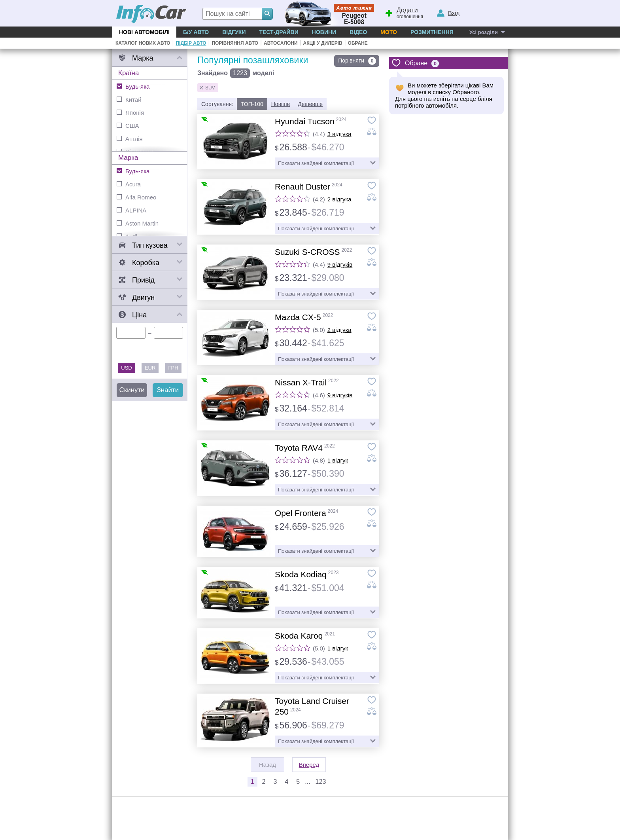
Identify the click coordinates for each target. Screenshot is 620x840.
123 (321, 782)
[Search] (267, 14)
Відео (358, 32)
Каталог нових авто (143, 43)
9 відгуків (340, 265)
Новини (324, 32)
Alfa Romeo (136, 197)
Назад (267, 765)
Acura (129, 184)
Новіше (281, 104)
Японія (130, 113)
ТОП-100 (252, 104)
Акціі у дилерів (322, 43)
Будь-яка (133, 86)
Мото (389, 32)
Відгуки (234, 32)
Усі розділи (484, 32)
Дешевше (310, 104)
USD (126, 368)
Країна (129, 73)
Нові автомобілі (144, 32)
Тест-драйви (279, 32)
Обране (358, 43)
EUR (150, 368)
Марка (128, 158)
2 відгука (339, 199)
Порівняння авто (235, 43)
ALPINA (131, 210)
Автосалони (281, 43)
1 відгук (338, 460)
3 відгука (339, 134)
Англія (130, 139)
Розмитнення (432, 32)
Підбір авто (191, 43)
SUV (210, 88)
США (128, 126)
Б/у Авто (196, 32)
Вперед (309, 765)
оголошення (404, 12)
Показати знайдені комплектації (316, 163)
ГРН (173, 368)
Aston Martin (138, 223)
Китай (129, 100)
